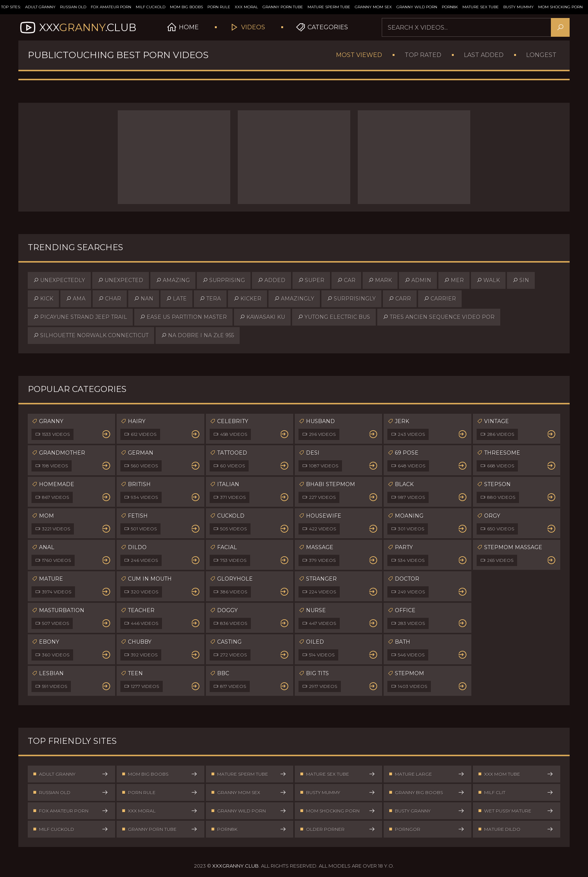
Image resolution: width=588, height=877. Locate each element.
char (110, 299)
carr (400, 299)
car (346, 280)
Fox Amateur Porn (111, 7)
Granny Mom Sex (373, 7)
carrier (440, 299)
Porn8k (450, 7)
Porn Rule (219, 7)
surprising (224, 280)
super (311, 280)
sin (521, 280)
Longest (541, 55)
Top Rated (423, 55)
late (176, 299)
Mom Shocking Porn (560, 7)
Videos (247, 27)
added (271, 280)
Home (183, 27)
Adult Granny (40, 7)
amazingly (294, 299)
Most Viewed (359, 55)
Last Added (484, 55)
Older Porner (337, 829)
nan (144, 299)
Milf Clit (516, 792)
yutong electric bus (334, 317)
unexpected (121, 280)
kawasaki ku (262, 317)
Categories (322, 27)
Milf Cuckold (151, 7)
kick (43, 299)
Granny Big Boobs (426, 792)
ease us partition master (183, 317)
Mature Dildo (516, 829)
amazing (173, 280)
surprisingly (351, 299)
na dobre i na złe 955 (198, 336)
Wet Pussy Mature (516, 811)
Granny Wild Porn (417, 7)
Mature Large (426, 774)
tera (210, 299)
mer (454, 280)
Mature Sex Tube (481, 7)
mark (380, 280)
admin (418, 280)
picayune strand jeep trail (80, 317)
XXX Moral (246, 7)
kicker (247, 299)
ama (76, 299)
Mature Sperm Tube (329, 7)
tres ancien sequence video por (439, 317)
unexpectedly (59, 280)
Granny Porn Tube (283, 7)
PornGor (426, 829)
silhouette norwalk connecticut (91, 336)
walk (488, 280)
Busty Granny (426, 811)
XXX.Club (77, 27)
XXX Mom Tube (516, 774)
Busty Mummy (518, 7)
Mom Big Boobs (186, 7)
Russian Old (73, 7)
